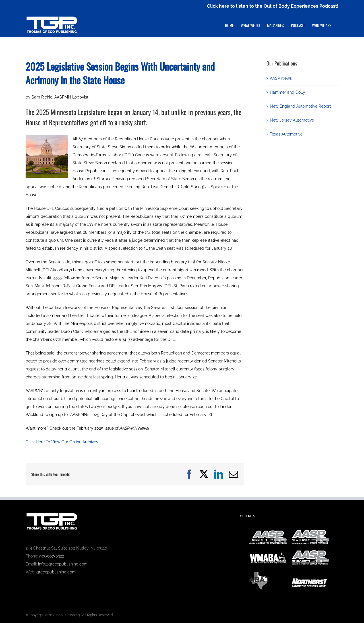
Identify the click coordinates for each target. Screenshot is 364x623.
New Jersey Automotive (292, 120)
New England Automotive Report (300, 106)
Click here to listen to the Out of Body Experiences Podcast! (273, 6)
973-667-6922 (52, 556)
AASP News (281, 78)
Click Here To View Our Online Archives (62, 442)
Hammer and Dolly (288, 92)
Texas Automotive (286, 134)
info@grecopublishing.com (63, 564)
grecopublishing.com (56, 572)
